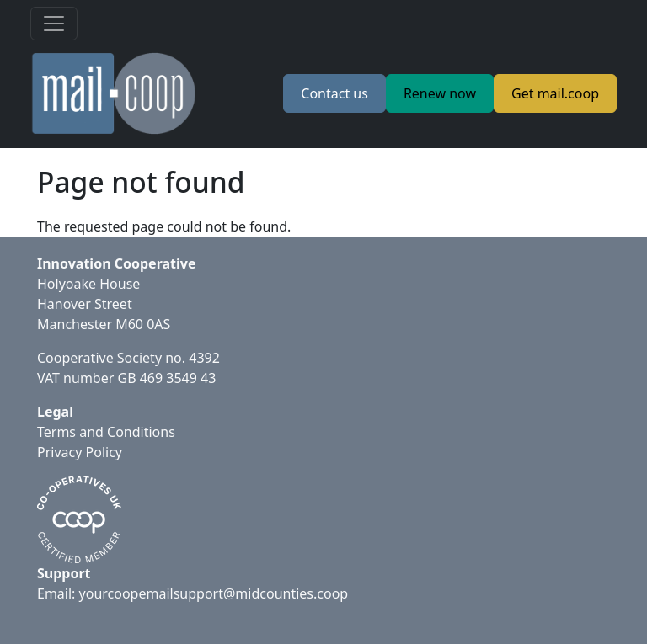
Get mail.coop (555, 93)
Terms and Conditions (106, 432)
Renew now (440, 93)
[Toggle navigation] (54, 24)
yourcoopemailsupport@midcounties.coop (214, 593)
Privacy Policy (80, 452)
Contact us (334, 93)
